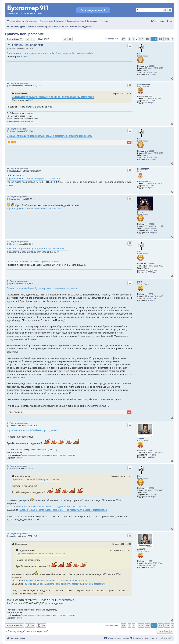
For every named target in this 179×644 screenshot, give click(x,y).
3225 (151, 294)
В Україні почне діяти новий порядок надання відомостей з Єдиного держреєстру (49, 136)
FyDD (139, 282)
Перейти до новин (93, 10)
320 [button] (160, 39)
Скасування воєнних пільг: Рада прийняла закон (32, 262)
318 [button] (148, 39)
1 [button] (133, 39)
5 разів (151, 188)
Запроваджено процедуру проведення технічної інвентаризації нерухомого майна (50, 53)
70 (150, 181)
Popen (140, 212)
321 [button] (167, 39)
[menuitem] (31, 21)
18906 (151, 224)
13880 (151, 66)
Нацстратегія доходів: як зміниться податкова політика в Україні (52, 507)
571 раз (151, 103)
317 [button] (141, 39)
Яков (139, 54)
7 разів (151, 186)
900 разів (152, 457)
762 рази (151, 300)
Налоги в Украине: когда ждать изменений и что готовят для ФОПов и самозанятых (63, 510)
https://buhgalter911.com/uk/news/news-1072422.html (34, 208)
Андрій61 (141, 438)
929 (150, 96)
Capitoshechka (143, 84)
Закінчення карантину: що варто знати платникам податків (37, 249)
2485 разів (153, 298)
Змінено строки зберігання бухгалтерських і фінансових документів (42, 288)
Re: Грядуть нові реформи (25, 45)
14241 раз (153, 72)
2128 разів (153, 230)
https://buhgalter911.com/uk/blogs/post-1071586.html (33, 179)
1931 (151, 451)
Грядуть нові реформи (25, 34)
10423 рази (152, 233)
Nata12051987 (143, 169)
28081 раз (152, 74)
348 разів (152, 455)
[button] (123, 39)
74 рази (152, 101)
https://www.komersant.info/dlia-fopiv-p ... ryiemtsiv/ (32, 430)
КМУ (26, 56)
